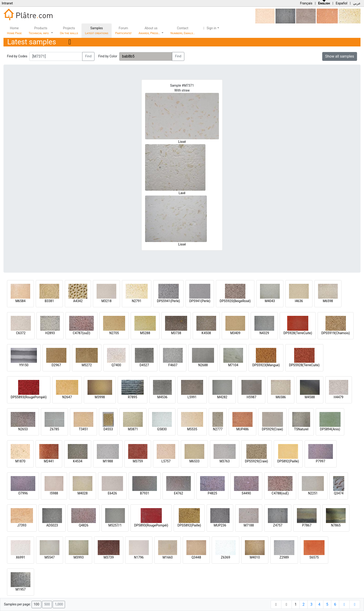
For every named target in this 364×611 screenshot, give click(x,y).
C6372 (21, 333)
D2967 (56, 365)
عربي (357, 3)
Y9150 (24, 365)
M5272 (87, 365)
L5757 (166, 461)
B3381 (49, 301)
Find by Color (108, 56)
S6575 (314, 557)
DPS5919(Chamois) (336, 333)
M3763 (225, 461)
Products (39, 31)
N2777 (218, 429)
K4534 (78, 461)
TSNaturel (301, 429)
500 (47, 604)
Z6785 (55, 429)
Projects (69, 31)
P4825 (212, 493)
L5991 (192, 397)
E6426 (112, 493)
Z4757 (278, 525)
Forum (123, 31)
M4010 (255, 557)
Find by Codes (17, 56)
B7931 (145, 493)
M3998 (100, 397)
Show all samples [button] (340, 56)
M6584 (20, 301)
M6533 (195, 461)
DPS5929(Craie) (257, 461)
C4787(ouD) (81, 333)
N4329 (264, 333)
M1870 (20, 461)
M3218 (107, 301)
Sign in (209, 28)
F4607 (173, 365)
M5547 (50, 557)
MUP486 (243, 429)
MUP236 (220, 525)
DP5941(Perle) (200, 301)
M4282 (222, 397)
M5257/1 (115, 525)
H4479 (339, 397)
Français (306, 3)
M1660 (168, 557)
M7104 (233, 365)
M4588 (310, 397)
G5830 (162, 429)
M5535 (192, 429)
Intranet (7, 3)
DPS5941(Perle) (168, 301)
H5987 (252, 397)
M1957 (21, 589)
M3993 (79, 557)
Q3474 (339, 493)
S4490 (246, 493)
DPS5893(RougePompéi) (29, 397)
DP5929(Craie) (272, 429)
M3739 (109, 557)
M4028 (83, 493)
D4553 (108, 429)
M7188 (249, 525)
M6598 (328, 301)
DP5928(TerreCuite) (298, 333)
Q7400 (116, 365)
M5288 (145, 333)
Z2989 (284, 557)
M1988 (108, 461)
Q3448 (196, 557)
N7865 (336, 525)
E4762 (178, 493)
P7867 (307, 525)
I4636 (299, 301)
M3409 (235, 333)
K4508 (206, 333)
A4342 (78, 301)
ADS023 (52, 525)
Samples (97, 31)
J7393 (22, 525)
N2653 (23, 429)
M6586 (281, 397)
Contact (183, 31)
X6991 (20, 557)
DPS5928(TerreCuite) (304, 365)
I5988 (54, 493)
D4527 (144, 365)
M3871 (133, 429)
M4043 (270, 301)
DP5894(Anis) (330, 429)
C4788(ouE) (280, 493)
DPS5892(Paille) (189, 525)
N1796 (139, 557)
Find (88, 56)
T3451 (84, 429)
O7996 (23, 493)
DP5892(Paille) (288, 461)
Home (14, 31)
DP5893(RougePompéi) (151, 525)
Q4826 (83, 525)
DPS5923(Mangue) (266, 365)
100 (36, 604)
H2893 (50, 333)
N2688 (203, 365)
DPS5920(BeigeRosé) (235, 301)
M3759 (138, 461)
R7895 (133, 397)
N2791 (137, 301)
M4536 (162, 397)
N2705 (114, 333)
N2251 (313, 493)
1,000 (59, 604)
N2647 (67, 397)
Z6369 (226, 557)
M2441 (49, 461)
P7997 (321, 461)
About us (150, 31)
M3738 (176, 333)
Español (341, 3)
